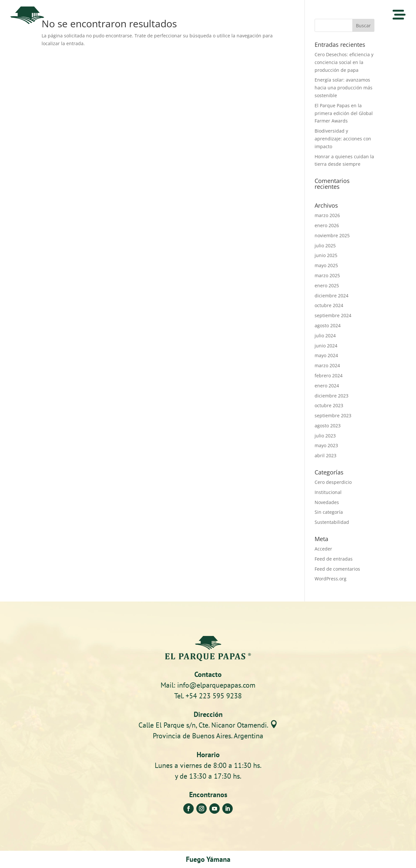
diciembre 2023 (331, 396)
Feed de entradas (334, 559)
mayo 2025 (326, 265)
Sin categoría (329, 512)
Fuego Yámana (208, 859)
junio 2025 (326, 255)
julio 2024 (325, 336)
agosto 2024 (328, 325)
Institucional (328, 492)
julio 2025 (325, 246)
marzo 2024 (327, 365)
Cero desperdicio (333, 482)
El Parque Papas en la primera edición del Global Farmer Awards (344, 113)
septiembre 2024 (333, 315)
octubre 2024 (329, 305)
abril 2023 (325, 455)
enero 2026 (327, 225)
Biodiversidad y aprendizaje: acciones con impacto (343, 139)
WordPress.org (331, 579)
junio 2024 (326, 346)
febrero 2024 (329, 376)
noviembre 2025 (332, 235)
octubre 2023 (329, 405)
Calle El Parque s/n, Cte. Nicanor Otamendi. (208, 725)
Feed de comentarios (337, 569)
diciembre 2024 (331, 296)
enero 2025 (327, 285)
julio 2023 (325, 436)
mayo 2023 (326, 445)
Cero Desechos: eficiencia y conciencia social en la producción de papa (344, 62)
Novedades (327, 502)
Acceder (323, 549)
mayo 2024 (326, 355)
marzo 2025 (327, 275)
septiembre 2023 (333, 415)
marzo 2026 (327, 215)
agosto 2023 (328, 426)
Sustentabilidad (332, 522)
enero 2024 (327, 386)
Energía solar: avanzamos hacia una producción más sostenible (344, 88)
